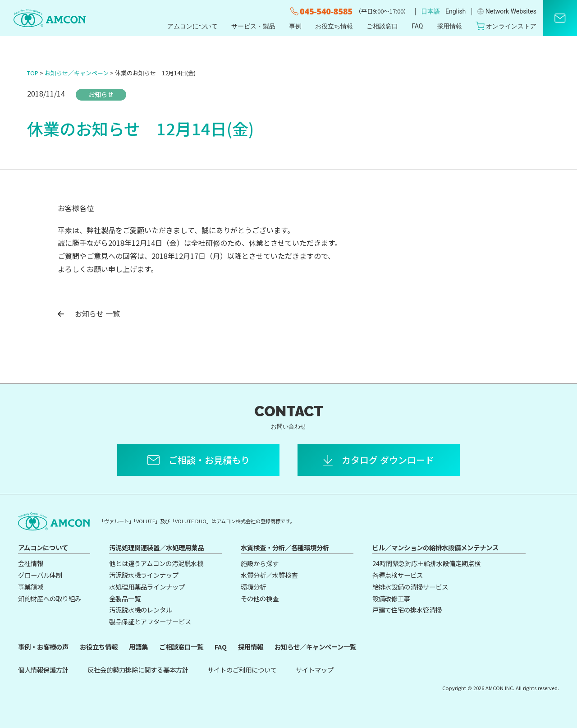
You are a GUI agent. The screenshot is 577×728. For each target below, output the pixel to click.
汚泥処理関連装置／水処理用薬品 (156, 547)
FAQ (417, 26)
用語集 (138, 647)
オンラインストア (506, 26)
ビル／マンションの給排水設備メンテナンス (435, 547)
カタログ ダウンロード (388, 460)
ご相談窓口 (382, 26)
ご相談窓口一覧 (181, 647)
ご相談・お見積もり (209, 460)
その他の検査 (260, 598)
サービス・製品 (253, 26)
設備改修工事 (391, 598)
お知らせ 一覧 (89, 313)
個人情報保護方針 (43, 670)
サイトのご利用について (242, 670)
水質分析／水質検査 (269, 575)
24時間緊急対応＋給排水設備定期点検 (426, 563)
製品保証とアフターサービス (150, 621)
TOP (33, 73)
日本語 (430, 11)
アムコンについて (192, 26)
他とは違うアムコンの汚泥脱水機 (156, 563)
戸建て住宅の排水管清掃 (407, 610)
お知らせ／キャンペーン (77, 73)
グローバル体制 (40, 575)
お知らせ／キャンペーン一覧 (315, 647)
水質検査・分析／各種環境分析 (285, 547)
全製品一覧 (125, 598)
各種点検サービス (398, 575)
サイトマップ (315, 670)
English (456, 11)
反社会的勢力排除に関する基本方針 (138, 670)
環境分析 (253, 587)
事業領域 (31, 587)
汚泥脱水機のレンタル (141, 610)
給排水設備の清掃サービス (410, 587)
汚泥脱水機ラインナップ (144, 575)
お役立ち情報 (334, 26)
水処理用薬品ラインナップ (147, 587)
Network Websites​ (507, 11)
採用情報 (449, 26)
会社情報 (31, 563)
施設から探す (260, 563)
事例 (295, 26)
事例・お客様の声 (43, 647)
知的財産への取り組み (50, 598)
